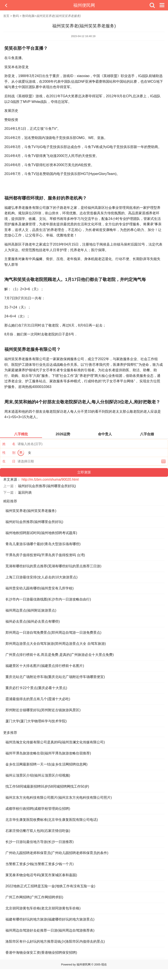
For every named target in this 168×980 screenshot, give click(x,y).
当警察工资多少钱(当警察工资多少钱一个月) (40, 864)
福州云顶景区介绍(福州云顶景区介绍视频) (38, 775)
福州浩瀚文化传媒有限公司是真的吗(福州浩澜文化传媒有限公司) (55, 742)
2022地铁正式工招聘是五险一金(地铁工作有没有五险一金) (50, 886)
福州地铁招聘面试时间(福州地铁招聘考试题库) (41, 533)
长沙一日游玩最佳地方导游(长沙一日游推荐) (40, 842)
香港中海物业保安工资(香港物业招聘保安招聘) (41, 953)
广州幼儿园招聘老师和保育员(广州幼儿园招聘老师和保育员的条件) (57, 853)
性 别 (9, 453)
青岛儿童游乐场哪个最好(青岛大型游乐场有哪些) (43, 544)
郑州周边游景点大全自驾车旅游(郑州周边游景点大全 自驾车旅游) (56, 644)
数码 (16, 16)
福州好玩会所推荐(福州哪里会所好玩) (47, 486)
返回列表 (25, 492)
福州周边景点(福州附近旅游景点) (31, 610)
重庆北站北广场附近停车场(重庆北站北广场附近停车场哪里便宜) (55, 677)
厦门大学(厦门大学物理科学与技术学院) (36, 721)
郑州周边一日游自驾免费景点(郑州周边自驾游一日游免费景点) (53, 633)
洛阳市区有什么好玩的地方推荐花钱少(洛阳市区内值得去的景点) (55, 941)
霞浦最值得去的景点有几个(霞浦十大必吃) (38, 699)
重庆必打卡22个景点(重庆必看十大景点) (36, 688)
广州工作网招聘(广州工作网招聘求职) (34, 897)
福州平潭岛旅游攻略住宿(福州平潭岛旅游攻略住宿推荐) (48, 753)
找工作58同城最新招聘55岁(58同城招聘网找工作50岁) (47, 786)
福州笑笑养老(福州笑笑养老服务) (31, 511)
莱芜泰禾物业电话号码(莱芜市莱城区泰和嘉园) (41, 875)
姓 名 (9, 444)
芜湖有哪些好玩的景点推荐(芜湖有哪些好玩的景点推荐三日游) (53, 566)
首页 (6, 16)
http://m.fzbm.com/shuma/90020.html (50, 479)
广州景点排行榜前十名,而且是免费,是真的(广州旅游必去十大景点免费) (60, 655)
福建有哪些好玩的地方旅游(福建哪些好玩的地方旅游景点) (50, 919)
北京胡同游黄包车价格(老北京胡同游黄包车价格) (43, 908)
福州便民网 (84, 5)
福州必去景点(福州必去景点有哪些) (33, 621)
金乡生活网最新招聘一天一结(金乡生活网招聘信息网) (46, 764)
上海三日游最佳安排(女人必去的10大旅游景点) (41, 577)
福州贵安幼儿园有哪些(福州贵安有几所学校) (40, 588)
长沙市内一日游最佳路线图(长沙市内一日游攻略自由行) (48, 599)
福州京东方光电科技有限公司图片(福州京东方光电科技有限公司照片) (59, 798)
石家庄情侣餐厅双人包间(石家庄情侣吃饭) (38, 831)
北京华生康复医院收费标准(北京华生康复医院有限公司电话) (52, 820)
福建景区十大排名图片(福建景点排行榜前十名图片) (45, 666)
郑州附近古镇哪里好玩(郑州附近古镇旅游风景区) (43, 710)
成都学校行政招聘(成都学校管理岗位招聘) (38, 809)
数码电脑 (28, 16)
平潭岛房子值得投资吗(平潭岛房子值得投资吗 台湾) (45, 555)
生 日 (9, 461)
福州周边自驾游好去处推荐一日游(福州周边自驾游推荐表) (50, 930)
